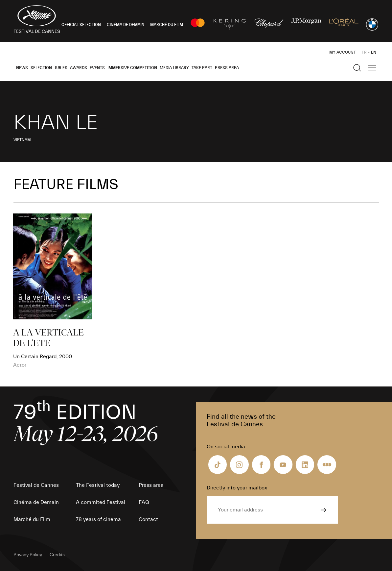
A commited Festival (101, 502)
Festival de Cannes (36, 485)
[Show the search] (357, 68)
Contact (148, 519)
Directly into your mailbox (237, 488)
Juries (61, 68)
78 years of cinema (98, 519)
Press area (227, 68)
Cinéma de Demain (36, 502)
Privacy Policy (28, 555)
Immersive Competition (132, 68)
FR (364, 52)
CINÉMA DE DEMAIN (126, 25)
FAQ (144, 502)
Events (97, 68)
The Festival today (98, 485)
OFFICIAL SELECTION (81, 25)
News (22, 68)
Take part (202, 68)
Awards (79, 68)
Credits (57, 555)
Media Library (174, 68)
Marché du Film (32, 519)
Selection (41, 68)
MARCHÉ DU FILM (167, 25)
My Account (343, 52)
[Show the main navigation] (372, 68)
